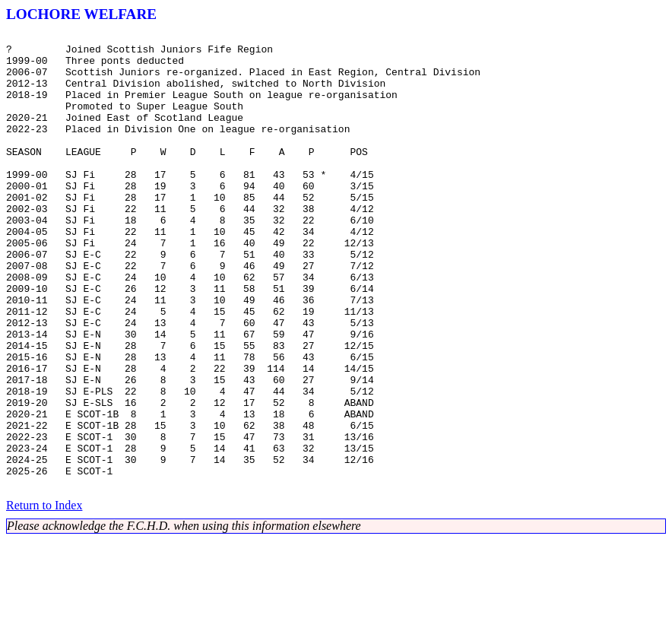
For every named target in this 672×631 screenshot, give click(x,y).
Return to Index (44, 596)
